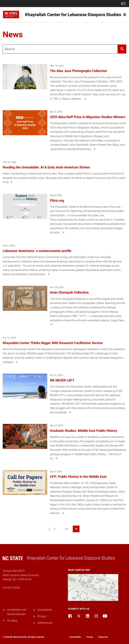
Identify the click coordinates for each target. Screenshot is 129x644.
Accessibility (45, 610)
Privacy (42, 616)
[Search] (122, 49)
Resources (103, 637)
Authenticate (45, 623)
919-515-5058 (11, 588)
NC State (12, 621)
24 (66, 529)
